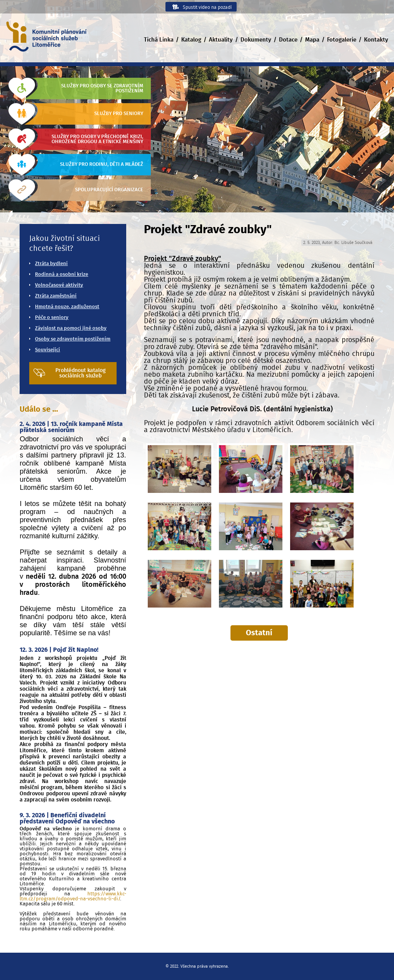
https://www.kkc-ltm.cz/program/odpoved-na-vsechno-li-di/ (73, 897)
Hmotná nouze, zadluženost (67, 307)
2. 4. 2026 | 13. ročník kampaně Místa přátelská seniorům (71, 427)
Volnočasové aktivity (59, 285)
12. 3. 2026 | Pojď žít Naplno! (59, 650)
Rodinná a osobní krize (62, 275)
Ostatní (259, 633)
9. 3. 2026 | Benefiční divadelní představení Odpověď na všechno (67, 818)
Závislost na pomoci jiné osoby (71, 328)
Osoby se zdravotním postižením (73, 339)
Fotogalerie (342, 40)
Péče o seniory (52, 318)
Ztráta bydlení (51, 264)
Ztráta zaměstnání (56, 296)
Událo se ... (39, 409)
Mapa (312, 40)
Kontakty (376, 40)
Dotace (288, 40)
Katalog (191, 40)
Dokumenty (256, 40)
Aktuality (221, 40)
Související (48, 350)
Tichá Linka (159, 40)
